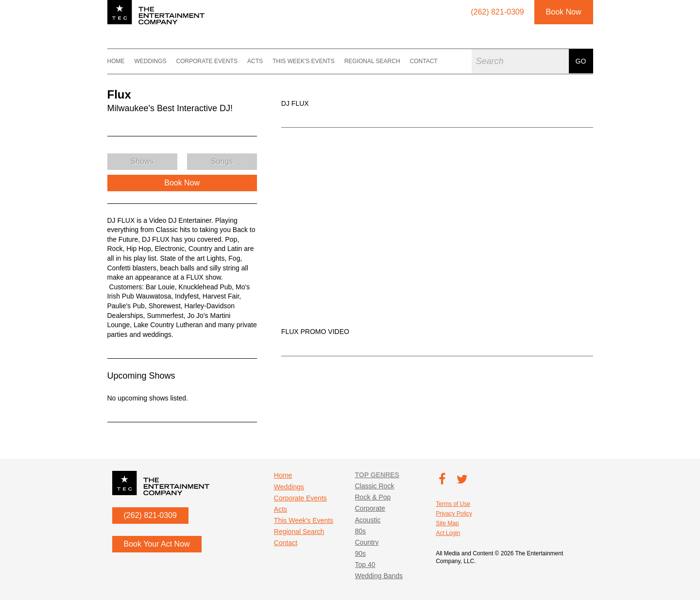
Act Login (448, 533)
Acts (255, 61)
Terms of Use (453, 504)
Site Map (447, 523)
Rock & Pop (373, 497)
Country (367, 542)
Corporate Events (207, 61)
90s (360, 553)
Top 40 (365, 565)
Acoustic (367, 520)
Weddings (151, 61)
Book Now (564, 12)
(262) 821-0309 (150, 515)
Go (581, 61)
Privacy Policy (454, 514)
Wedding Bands (379, 576)
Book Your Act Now (157, 544)
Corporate (370, 508)
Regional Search (372, 61)
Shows (142, 161)
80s (360, 531)
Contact (424, 61)
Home (116, 61)
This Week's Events (304, 61)
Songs (222, 161)
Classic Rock (374, 486)
